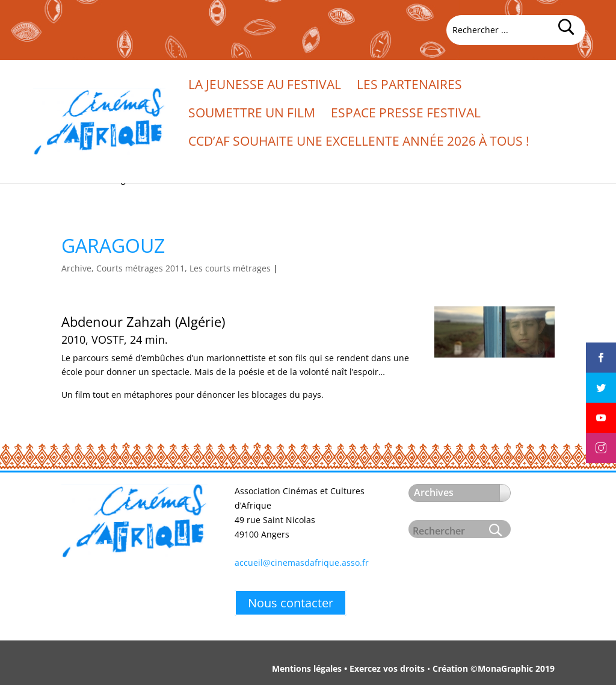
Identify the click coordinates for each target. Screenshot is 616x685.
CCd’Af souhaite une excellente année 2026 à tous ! (359, 143)
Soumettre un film (252, 115)
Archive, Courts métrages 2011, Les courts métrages (166, 268)
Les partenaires (409, 86)
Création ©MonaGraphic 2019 (494, 668)
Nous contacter (291, 603)
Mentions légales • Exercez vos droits (348, 668)
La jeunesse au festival (265, 86)
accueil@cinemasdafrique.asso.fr (302, 563)
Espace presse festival (406, 115)
